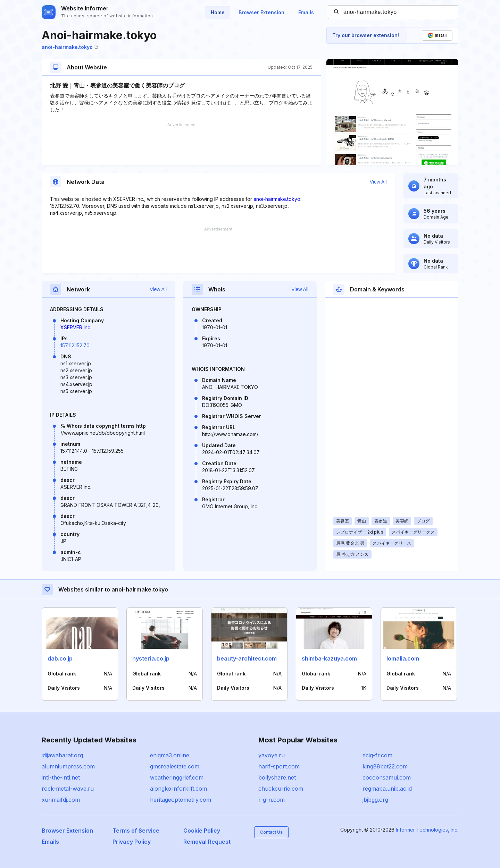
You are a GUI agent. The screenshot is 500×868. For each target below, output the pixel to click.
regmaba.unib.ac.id (387, 789)
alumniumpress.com (68, 766)
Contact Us (271, 832)
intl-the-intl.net (61, 777)
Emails (306, 12)
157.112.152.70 (75, 345)
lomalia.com (403, 658)
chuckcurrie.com (281, 789)
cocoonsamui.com (387, 777)
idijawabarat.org (62, 755)
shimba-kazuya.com (329, 658)
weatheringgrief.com (177, 777)
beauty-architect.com (247, 658)
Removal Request (207, 842)
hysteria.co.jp (151, 658)
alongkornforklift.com (178, 789)
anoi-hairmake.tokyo (70, 47)
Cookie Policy (202, 831)
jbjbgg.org (375, 800)
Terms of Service (136, 831)
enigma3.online (170, 755)
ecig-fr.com (377, 755)
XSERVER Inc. (76, 327)
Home (218, 12)
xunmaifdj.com (61, 800)
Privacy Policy (132, 842)
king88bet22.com (385, 766)
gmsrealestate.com (175, 766)
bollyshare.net (277, 777)
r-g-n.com (272, 800)
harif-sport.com (279, 766)
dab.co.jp (60, 658)
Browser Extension (261, 12)
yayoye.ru (272, 755)
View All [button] (378, 182)
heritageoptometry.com (181, 800)
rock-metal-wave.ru (68, 789)
